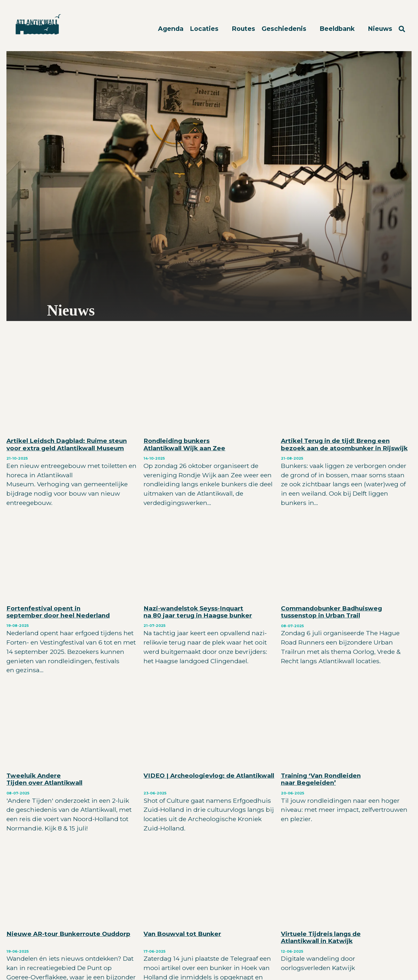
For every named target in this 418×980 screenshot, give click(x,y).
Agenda (171, 29)
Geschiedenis (285, 29)
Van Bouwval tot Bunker (182, 934)
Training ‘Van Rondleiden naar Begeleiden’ (321, 779)
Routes (243, 29)
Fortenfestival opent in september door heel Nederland (58, 612)
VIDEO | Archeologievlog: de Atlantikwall (209, 776)
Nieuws (380, 29)
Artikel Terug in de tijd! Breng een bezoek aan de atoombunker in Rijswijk (344, 444)
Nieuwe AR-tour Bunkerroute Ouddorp (68, 934)
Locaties (205, 29)
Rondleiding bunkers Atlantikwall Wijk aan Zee (184, 444)
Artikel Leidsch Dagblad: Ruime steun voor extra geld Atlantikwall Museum (67, 444)
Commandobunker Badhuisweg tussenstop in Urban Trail (331, 612)
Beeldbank (338, 29)
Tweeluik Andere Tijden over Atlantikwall (44, 779)
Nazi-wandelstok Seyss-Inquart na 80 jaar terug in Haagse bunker (198, 612)
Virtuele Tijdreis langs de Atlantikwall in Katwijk (321, 937)
